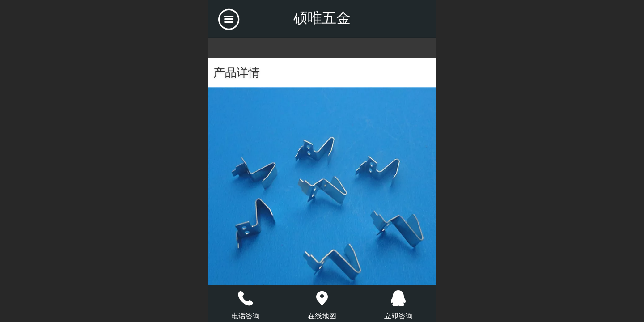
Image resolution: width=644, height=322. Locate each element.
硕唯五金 (322, 18)
